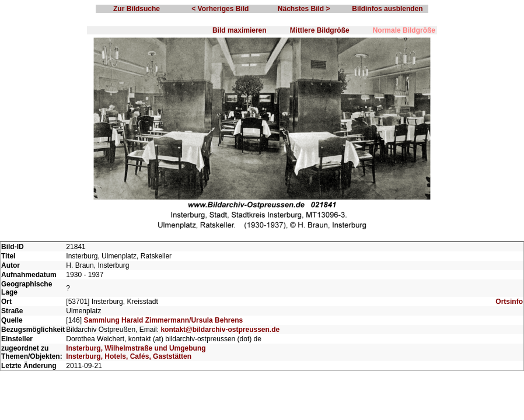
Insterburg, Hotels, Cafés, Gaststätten (129, 356)
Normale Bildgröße (404, 30)
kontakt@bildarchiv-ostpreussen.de (220, 330)
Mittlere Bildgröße (320, 30)
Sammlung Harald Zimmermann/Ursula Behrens (163, 320)
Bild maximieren (240, 30)
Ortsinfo (509, 302)
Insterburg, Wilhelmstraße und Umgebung (136, 348)
